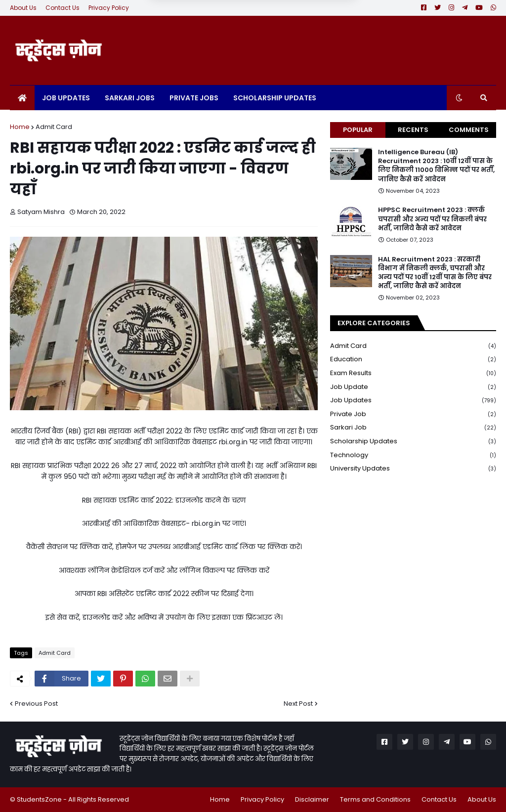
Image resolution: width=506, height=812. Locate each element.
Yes (304, 20)
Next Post (298, 704)
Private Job (413, 414)
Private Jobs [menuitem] (194, 98)
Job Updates (413, 401)
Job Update (413, 387)
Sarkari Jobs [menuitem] (130, 98)
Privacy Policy (109, 8)
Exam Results (413, 373)
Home (20, 127)
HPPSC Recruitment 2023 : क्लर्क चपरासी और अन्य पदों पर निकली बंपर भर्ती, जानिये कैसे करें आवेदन (432, 219)
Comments (469, 130)
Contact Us (63, 8)
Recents (413, 130)
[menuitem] (22, 98)
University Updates (413, 469)
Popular (358, 130)
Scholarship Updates (413, 442)
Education (413, 360)
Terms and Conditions (375, 799)
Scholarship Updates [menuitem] (275, 98)
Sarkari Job (413, 428)
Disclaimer (312, 799)
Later (205, 20)
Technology (413, 455)
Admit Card (54, 127)
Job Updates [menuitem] (66, 98)
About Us (23, 8)
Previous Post (36, 704)
